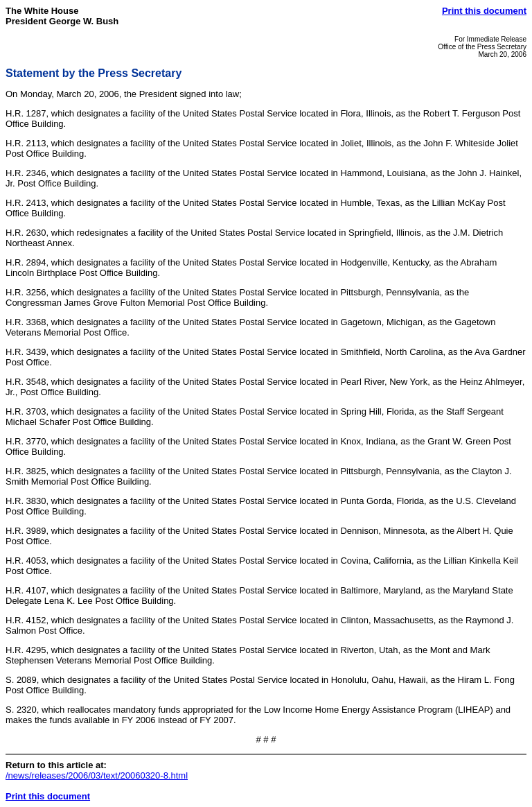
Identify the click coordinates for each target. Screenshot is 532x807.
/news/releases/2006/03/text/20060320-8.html (97, 775)
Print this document (484, 11)
